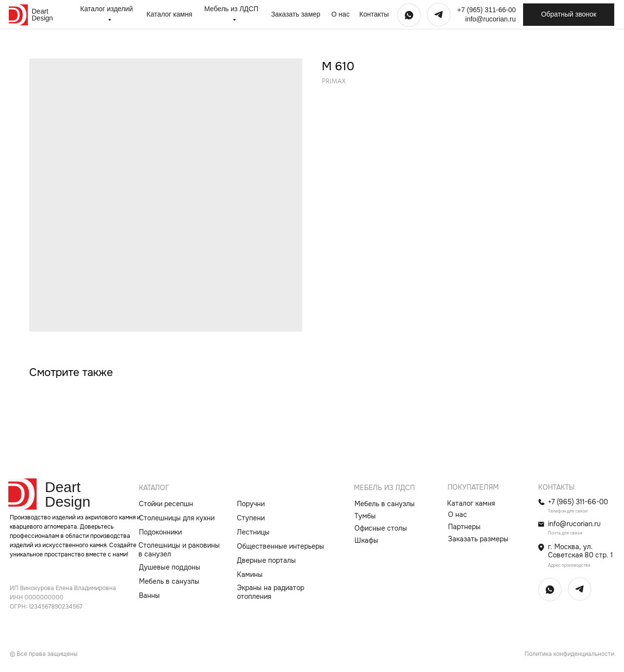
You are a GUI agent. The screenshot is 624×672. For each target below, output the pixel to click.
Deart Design (42, 15)
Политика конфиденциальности (569, 654)
